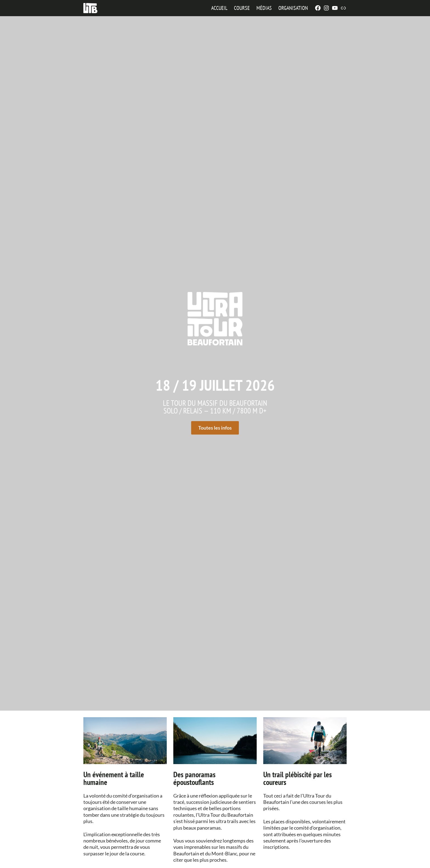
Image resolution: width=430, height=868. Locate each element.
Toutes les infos (215, 428)
